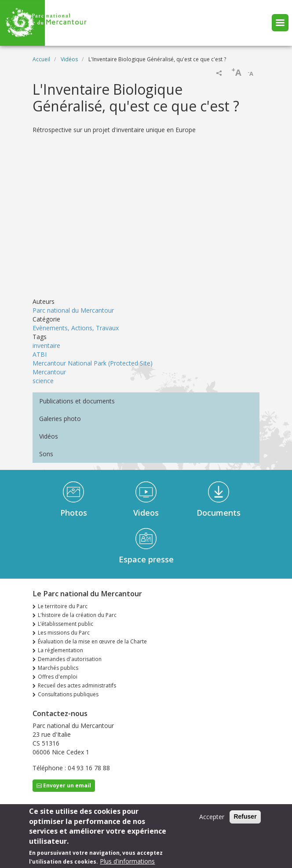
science (43, 381)
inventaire (46, 345)
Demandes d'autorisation (70, 659)
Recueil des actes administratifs (77, 685)
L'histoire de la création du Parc (77, 615)
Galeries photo (60, 419)
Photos (74, 513)
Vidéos (69, 59)
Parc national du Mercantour (73, 310)
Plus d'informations (127, 861)
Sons (46, 454)
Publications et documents (77, 401)
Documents (219, 513)
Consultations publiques (68, 694)
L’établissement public (66, 624)
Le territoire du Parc (63, 606)
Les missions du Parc (64, 633)
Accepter (212, 817)
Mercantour (49, 372)
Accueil (41, 59)
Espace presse (146, 559)
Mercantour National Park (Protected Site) (93, 363)
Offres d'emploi (58, 677)
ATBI (40, 354)
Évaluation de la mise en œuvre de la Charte (92, 641)
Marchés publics (58, 668)
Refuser (245, 816)
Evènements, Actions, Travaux (76, 328)
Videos (146, 513)
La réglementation (60, 650)
